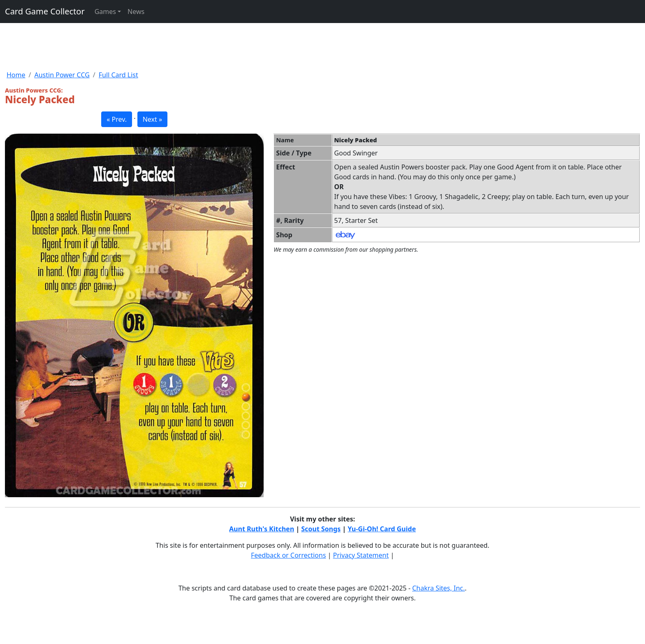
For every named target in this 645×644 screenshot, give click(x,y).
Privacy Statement (361, 555)
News (136, 12)
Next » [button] (152, 119)
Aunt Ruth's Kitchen (262, 529)
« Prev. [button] (117, 119)
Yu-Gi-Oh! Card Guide (382, 529)
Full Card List (118, 75)
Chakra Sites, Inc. (439, 588)
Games (105, 12)
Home (16, 75)
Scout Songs (321, 529)
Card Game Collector (45, 11)
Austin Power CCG (62, 75)
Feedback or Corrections (288, 555)
